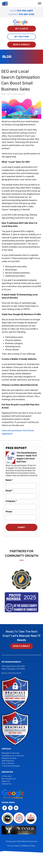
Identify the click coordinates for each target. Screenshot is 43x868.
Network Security (9, 758)
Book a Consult (21, 45)
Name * (9, 480)
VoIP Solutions (8, 761)
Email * (9, 491)
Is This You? (7, 776)
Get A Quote (22, 29)
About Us (6, 781)
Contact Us (7, 784)
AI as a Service (8, 763)
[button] (40, 4)
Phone (9, 512)
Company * (11, 501)
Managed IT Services (11, 753)
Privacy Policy (13, 846)
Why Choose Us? (9, 779)
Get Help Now (22, 37)
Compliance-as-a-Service (13, 756)
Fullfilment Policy (28, 846)
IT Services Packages (11, 766)
